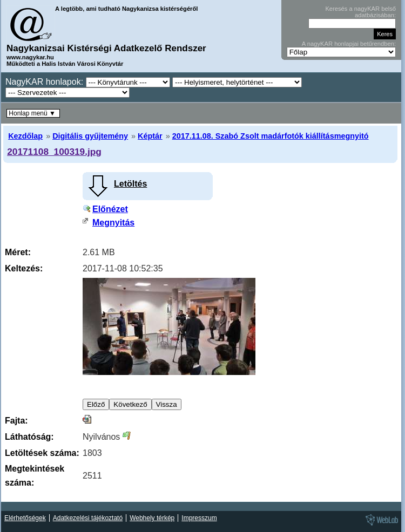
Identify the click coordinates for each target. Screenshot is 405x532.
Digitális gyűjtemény (90, 136)
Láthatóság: (29, 437)
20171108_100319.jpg (54, 152)
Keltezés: (24, 268)
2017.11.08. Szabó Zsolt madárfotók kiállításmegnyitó (271, 136)
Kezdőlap (25, 136)
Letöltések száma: (42, 453)
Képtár (150, 136)
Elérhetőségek (25, 518)
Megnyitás (113, 223)
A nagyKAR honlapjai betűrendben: (349, 44)
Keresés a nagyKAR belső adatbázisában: (360, 12)
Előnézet (110, 209)
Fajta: (16, 421)
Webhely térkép (152, 518)
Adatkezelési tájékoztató (88, 518)
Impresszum (199, 518)
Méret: (18, 252)
